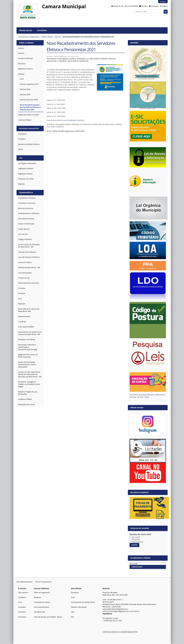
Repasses (38, 597)
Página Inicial (26, 30)
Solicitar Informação (79, 607)
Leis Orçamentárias (41, 607)
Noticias (106, 588)
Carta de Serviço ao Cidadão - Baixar (48, 617)
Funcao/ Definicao (41, 588)
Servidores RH (39, 612)
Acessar (163, 2)
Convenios (22, 617)
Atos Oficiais (76, 588)
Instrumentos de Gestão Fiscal (83, 602)
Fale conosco (23, 592)
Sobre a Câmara (47, 37)
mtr (50, 56)
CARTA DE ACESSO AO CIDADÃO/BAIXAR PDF (120, 632)
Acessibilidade (132, 6)
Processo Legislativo (29, 128)
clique (147, 397)
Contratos (22, 612)
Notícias (58, 37)
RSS (72, 617)
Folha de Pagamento (42, 592)
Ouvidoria (42, 30)
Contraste (155, 6)
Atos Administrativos (25, 582)
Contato (145, 6)
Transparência (26, 193)
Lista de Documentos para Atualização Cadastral (66, 120)
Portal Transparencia (43, 582)
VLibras (165, 6)
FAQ (73, 612)
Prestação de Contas (42, 602)
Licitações (22, 607)
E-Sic (20, 602)
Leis (21, 158)
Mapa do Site (119, 6)
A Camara (22, 588)
